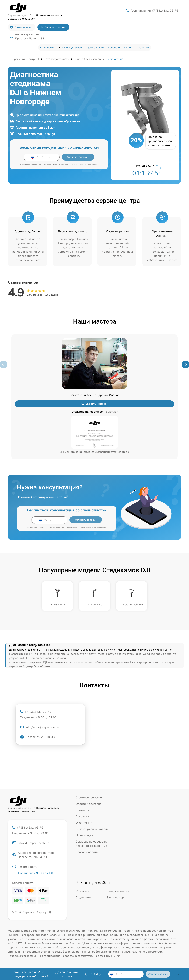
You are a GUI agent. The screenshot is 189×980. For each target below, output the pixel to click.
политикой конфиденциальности (84, 164)
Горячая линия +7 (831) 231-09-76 (154, 10)
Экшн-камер (115, 897)
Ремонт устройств (72, 48)
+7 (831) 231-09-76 (50, 715)
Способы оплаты (87, 852)
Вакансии (114, 48)
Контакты (130, 48)
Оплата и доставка (89, 804)
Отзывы (144, 48)
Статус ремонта (22, 27)
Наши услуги (84, 835)
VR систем (83, 891)
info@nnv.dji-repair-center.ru (42, 727)
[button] (185, 364)
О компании (47, 48)
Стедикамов (84, 897)
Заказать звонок (53, 27)
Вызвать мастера (94, 404)
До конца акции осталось (67, 974)
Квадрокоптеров (118, 891)
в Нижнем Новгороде (48, 15)
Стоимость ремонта (89, 797)
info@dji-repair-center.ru (31, 843)
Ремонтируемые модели (92, 829)
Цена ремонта (95, 48)
